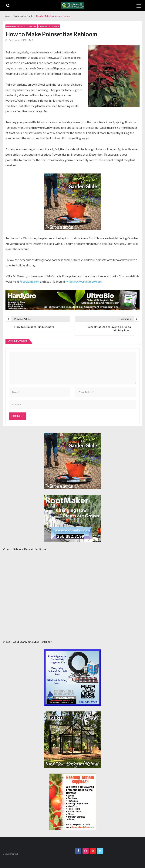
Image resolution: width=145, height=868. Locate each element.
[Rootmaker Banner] (72, 518)
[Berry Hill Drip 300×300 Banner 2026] (72, 678)
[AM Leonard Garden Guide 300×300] (72, 202)
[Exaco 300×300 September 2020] (72, 740)
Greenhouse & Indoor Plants (21, 26)
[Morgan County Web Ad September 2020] (72, 802)
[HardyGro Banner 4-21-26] (72, 300)
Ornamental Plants (49, 26)
